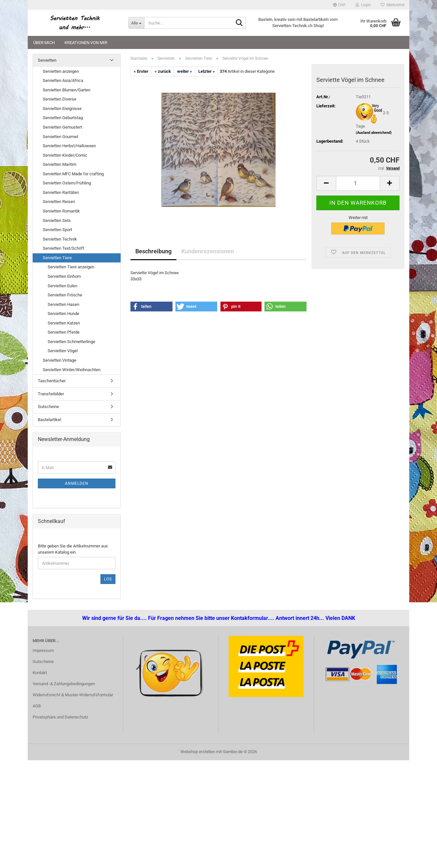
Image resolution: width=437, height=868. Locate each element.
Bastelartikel (49, 420)
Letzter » (207, 71)
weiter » (185, 71)
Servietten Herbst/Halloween (69, 146)
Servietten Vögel (63, 351)
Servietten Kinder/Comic (65, 155)
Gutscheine (48, 407)
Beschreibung (153, 251)
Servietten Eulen (62, 286)
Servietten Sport (57, 230)
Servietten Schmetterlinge (71, 342)
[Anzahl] (358, 183)
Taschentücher (52, 381)
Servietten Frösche (65, 295)
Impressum (43, 650)
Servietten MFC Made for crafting (73, 174)
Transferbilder (51, 394)
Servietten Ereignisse (62, 109)
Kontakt (40, 673)
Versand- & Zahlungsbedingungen (64, 684)
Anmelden (77, 483)
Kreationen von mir (86, 43)
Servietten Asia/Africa (63, 80)
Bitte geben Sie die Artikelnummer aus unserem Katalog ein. (73, 549)
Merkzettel (392, 5)
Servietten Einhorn (64, 276)
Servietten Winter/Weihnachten (72, 370)
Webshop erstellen (198, 752)
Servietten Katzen (64, 323)
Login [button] (363, 5)
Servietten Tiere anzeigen (71, 267)
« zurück (163, 71)
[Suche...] (136, 23)
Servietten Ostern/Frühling (67, 183)
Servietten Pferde (64, 332)
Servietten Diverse (60, 99)
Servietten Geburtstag (63, 118)
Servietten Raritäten (61, 192)
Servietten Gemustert (62, 127)
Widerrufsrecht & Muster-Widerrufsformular (73, 695)
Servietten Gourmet (60, 137)
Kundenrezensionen (208, 251)
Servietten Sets (57, 221)
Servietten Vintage (60, 360)
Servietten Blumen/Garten (67, 90)
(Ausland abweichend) (374, 133)
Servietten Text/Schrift (63, 248)
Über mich (44, 43)
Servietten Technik (60, 239)
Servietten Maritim (60, 164)
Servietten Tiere (57, 258)
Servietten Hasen (63, 304)
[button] (339, 5)
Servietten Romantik (61, 211)
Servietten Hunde (63, 314)
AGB (37, 706)
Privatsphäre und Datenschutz (60, 717)
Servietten (47, 60)
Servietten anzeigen (61, 71)
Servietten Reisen (59, 202)
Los (108, 579)
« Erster (141, 71)
